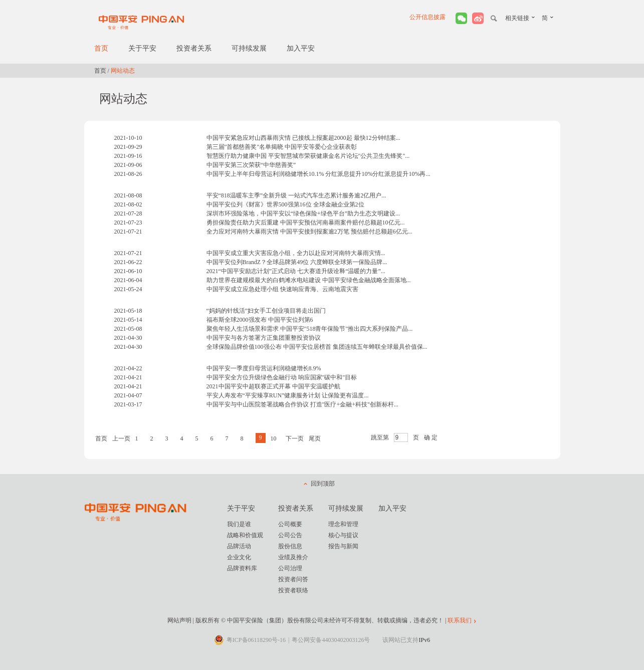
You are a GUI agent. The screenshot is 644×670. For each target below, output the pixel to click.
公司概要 (290, 524)
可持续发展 (249, 48)
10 (274, 438)
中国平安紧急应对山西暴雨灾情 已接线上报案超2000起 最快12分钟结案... (303, 138)
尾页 (315, 438)
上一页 (121, 438)
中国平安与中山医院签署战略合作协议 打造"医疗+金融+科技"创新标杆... (302, 404)
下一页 (295, 438)
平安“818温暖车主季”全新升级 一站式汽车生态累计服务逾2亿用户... (296, 195)
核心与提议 (343, 535)
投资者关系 (194, 48)
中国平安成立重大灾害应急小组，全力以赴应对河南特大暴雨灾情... (296, 253)
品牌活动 (239, 546)
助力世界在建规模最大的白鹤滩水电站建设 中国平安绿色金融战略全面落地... (309, 280)
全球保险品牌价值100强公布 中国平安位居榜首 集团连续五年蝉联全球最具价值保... (317, 347)
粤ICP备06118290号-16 (256, 640)
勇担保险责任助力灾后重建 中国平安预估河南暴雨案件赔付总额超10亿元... (306, 222)
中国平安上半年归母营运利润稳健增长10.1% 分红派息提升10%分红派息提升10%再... (318, 174)
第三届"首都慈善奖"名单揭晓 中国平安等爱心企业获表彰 (282, 147)
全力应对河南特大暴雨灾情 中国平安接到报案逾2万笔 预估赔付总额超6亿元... (309, 232)
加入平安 (301, 48)
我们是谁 (239, 524)
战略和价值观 (245, 535)
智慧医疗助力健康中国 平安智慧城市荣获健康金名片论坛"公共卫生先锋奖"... (308, 156)
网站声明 (179, 620)
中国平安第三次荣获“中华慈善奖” (251, 165)
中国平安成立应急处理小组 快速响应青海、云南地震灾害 (282, 289)
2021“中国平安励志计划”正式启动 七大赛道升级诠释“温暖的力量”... (296, 271)
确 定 (431, 437)
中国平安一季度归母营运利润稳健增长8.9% (264, 368)
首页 (101, 48)
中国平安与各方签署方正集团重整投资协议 (264, 338)
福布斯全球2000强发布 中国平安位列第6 (260, 320)
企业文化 (239, 557)
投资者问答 (293, 579)
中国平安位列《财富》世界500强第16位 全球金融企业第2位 (285, 204)
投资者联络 (293, 590)
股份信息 (290, 546)
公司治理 (290, 568)
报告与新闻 (343, 546)
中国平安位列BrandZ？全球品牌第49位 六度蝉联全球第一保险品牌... (297, 262)
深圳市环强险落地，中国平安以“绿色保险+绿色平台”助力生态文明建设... (303, 213)
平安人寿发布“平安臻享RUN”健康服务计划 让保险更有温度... (288, 395)
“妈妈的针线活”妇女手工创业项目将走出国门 (266, 311)
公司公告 (290, 535)
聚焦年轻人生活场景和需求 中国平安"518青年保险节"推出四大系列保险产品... (310, 329)
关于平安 (142, 48)
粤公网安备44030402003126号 (331, 640)
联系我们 (460, 620)
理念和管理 (343, 524)
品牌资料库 (242, 568)
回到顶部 (323, 484)
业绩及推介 (293, 557)
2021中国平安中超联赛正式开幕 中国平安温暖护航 (273, 386)
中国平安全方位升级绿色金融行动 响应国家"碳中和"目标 (282, 377)
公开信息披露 (427, 17)
